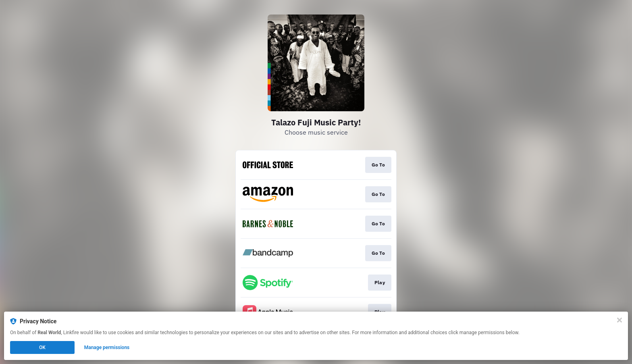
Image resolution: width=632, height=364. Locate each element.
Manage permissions (107, 347)
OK (42, 347)
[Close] (620, 320)
